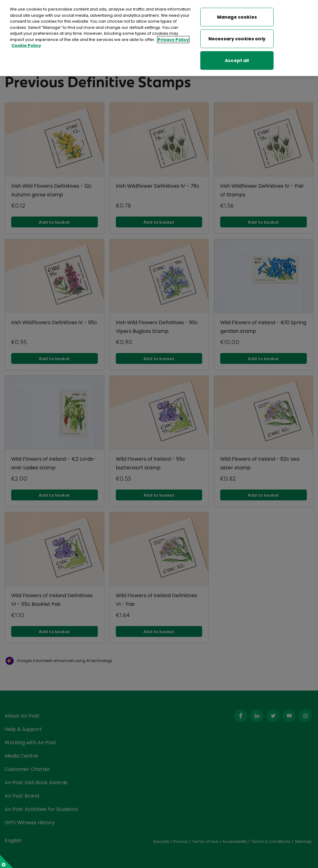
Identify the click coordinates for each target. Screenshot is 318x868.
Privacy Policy (173, 37)
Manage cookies (237, 15)
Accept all (237, 58)
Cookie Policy (26, 43)
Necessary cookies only (237, 36)
